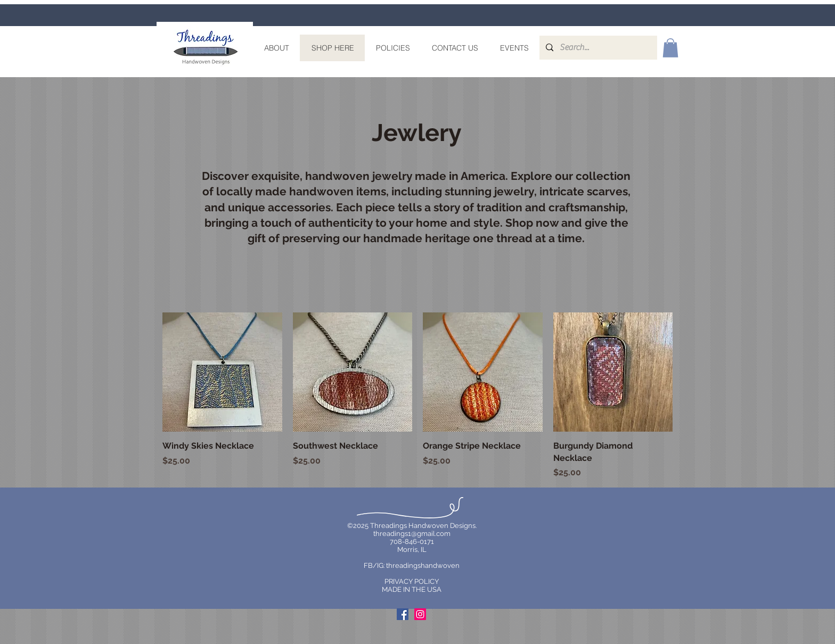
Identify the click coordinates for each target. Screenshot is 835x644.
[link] (670, 48)
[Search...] (597, 48)
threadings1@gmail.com (412, 534)
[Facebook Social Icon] (403, 614)
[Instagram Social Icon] (420, 614)
